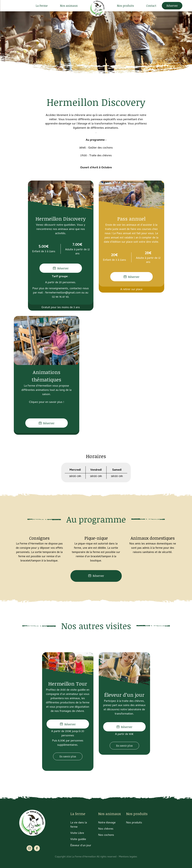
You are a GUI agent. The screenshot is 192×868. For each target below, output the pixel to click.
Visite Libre (77, 833)
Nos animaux (69, 6)
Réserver (172, 6)
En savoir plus (68, 756)
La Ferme (42, 6)
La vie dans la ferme (79, 825)
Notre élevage (107, 823)
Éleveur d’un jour (81, 846)
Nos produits (125, 6)
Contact (151, 6)
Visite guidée (78, 840)
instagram (29, 848)
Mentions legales (128, 857)
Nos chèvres (106, 829)
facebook (37, 848)
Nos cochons (106, 835)
